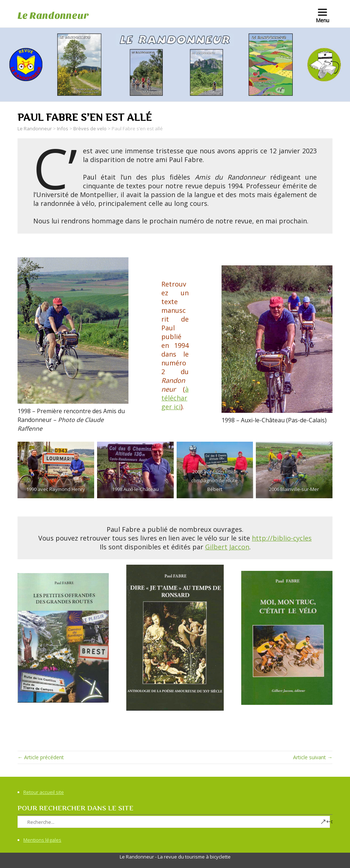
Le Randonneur (53, 16)
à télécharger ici (175, 398)
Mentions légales (42, 840)
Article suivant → (313, 757)
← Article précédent (41, 757)
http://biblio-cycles (282, 538)
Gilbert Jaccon (227, 547)
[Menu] (322, 16)
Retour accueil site (44, 792)
